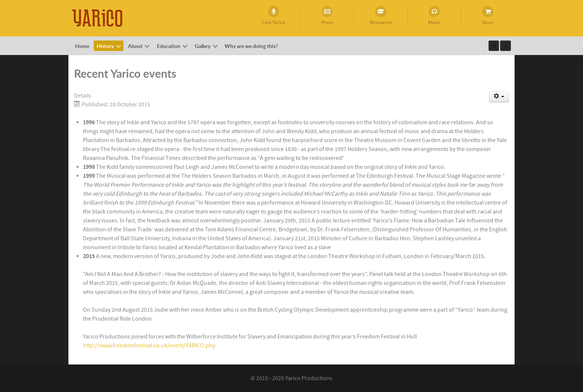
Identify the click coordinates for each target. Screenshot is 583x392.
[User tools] (499, 97)
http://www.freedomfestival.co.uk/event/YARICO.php (149, 346)
